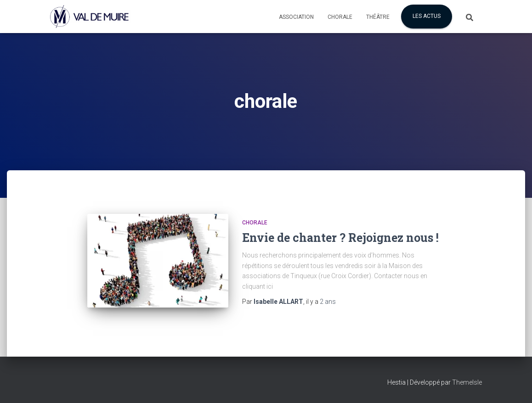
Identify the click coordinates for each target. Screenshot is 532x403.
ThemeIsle (467, 382)
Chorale (340, 17)
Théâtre (378, 17)
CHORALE (255, 223)
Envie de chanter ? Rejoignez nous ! (340, 238)
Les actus (427, 16)
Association (296, 17)
